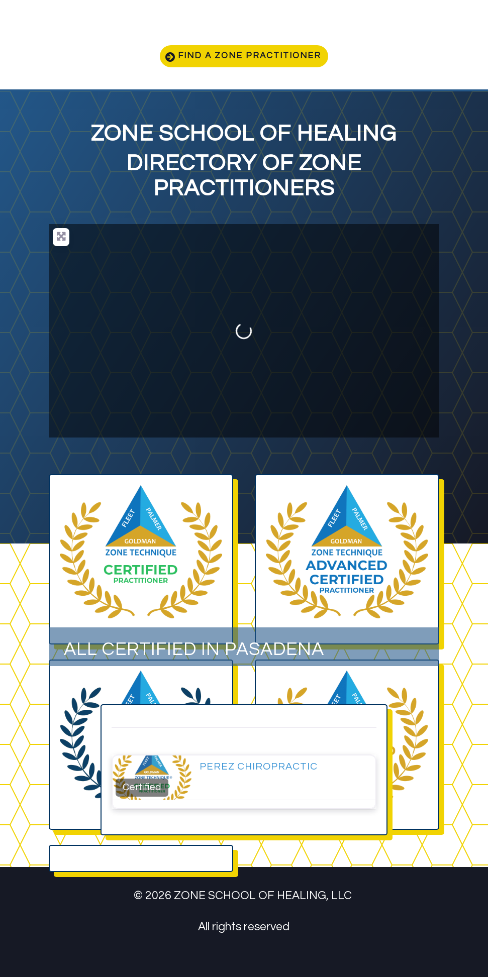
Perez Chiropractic (259, 770)
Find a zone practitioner (251, 58)
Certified (142, 790)
